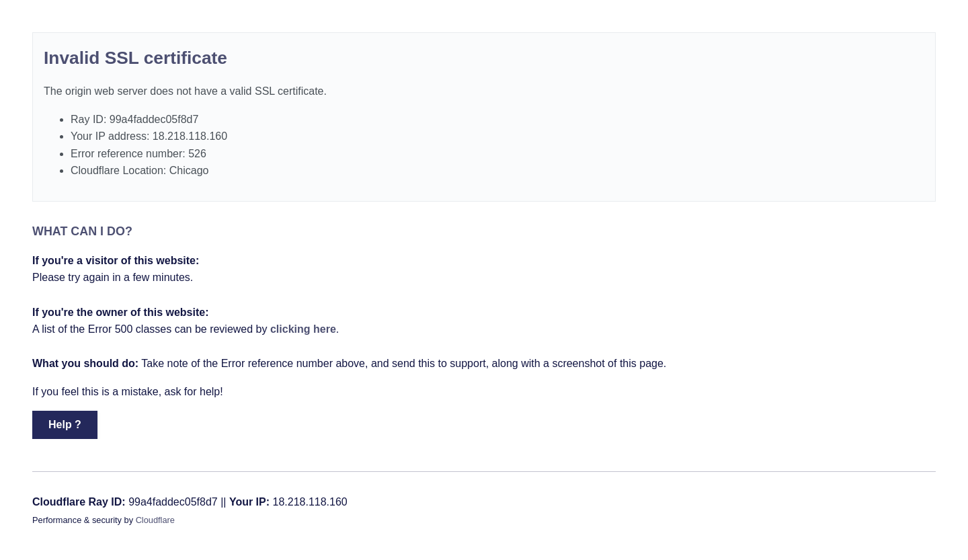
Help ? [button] (65, 425)
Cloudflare (155, 520)
